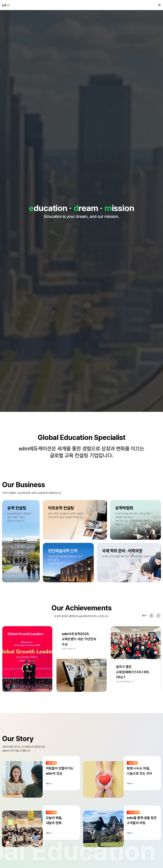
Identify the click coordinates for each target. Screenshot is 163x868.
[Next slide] (158, 616)
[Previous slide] (151, 616)
